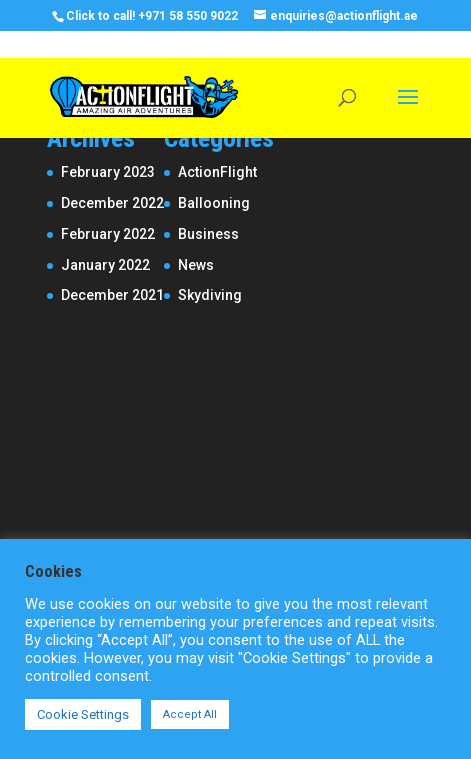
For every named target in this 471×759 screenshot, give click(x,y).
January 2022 (105, 265)
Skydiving (210, 295)
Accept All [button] (190, 714)
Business (208, 234)
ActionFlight (217, 172)
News (196, 265)
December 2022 (112, 203)
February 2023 (108, 172)
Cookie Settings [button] (83, 714)
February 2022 (108, 234)
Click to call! (100, 16)
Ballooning (214, 203)
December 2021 (112, 295)
